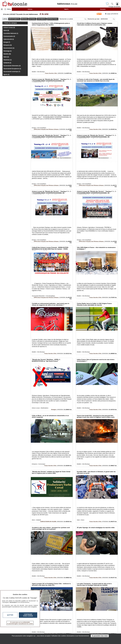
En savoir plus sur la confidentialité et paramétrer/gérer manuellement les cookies (20, 623)
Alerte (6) (6, 30)
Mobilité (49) (7, 54)
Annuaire (103, 9)
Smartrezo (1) (8, 60)
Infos (83, 628)
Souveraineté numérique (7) (12, 72)
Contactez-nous (49, 628)
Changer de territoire (114, 7)
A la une (43, 14)
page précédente (112, 14)
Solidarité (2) (7, 63)
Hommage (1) (7, 51)
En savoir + (48, 630)
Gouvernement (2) (9, 48)
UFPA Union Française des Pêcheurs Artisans (46, 115)
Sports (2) (6, 75)
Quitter (10, 615)
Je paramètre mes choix (100, 636)
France (54, 603)
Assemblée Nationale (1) (11, 33)
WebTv (66, 9)
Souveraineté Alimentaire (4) (12, 66)
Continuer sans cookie (28, 615)
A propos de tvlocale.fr (51, 632)
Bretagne (54, 359)
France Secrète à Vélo (51, 66)
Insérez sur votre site (110, 609)
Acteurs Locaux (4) (9, 27)
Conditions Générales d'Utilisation (88, 630)
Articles (30, 9)
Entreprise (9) (8, 45)
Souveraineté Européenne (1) (12, 69)
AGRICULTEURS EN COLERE (48, 457)
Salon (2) (6, 57)
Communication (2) (9, 36)
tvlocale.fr (13, 628)
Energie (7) (7, 42)
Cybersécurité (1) (9, 39)
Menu (9, 9)
